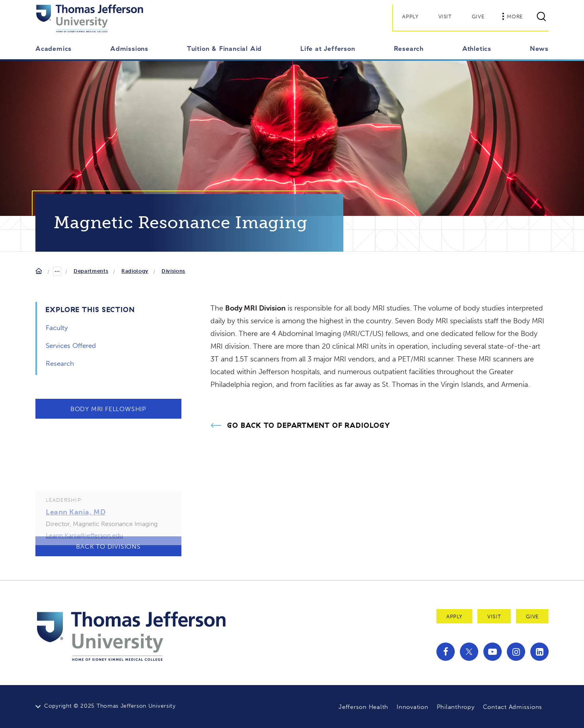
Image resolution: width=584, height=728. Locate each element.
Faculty (57, 328)
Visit (445, 17)
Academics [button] (54, 49)
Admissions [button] (129, 49)
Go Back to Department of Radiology (309, 425)
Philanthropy (456, 707)
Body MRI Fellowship (108, 409)
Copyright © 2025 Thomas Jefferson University (110, 706)
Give (478, 17)
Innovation (413, 707)
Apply (410, 17)
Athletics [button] (477, 49)
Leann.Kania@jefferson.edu (84, 546)
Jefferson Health (363, 707)
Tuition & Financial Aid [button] (224, 49)
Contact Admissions (513, 707)
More (512, 16)
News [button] (539, 49)
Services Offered (71, 346)
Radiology (135, 271)
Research (60, 363)
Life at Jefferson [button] (328, 49)
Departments (91, 271)
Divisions (173, 271)
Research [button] (409, 49)
